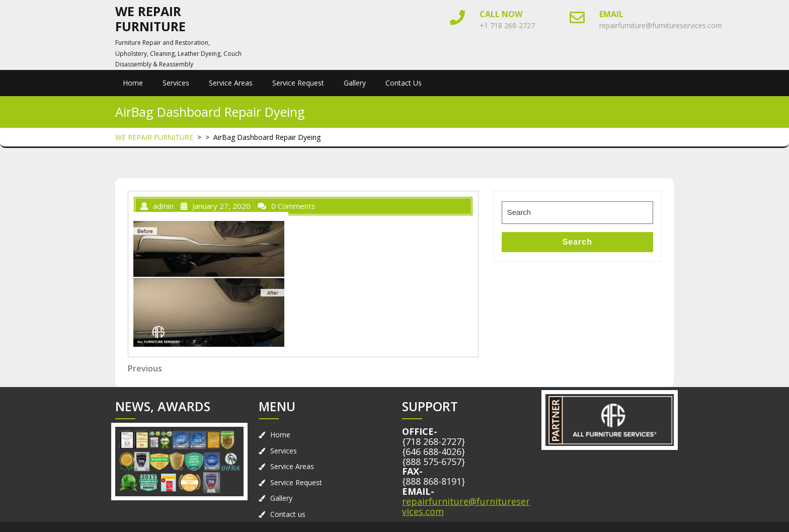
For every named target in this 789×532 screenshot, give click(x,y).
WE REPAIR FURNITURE (150, 19)
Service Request (298, 83)
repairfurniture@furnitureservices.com (661, 25)
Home (133, 83)
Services (176, 83)
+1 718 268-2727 (507, 25)
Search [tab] (577, 242)
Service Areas (231, 83)
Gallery (355, 83)
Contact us (404, 83)
